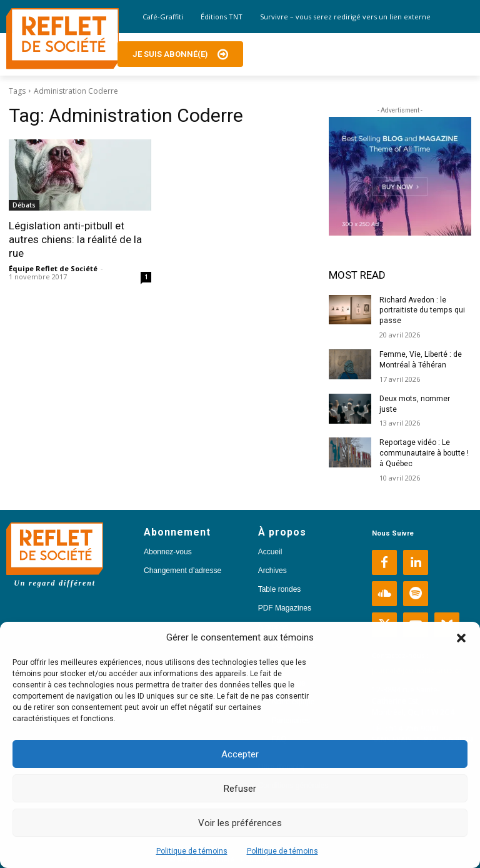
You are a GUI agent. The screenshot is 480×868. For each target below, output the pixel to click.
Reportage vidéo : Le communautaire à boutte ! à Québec (424, 453)
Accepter (240, 754)
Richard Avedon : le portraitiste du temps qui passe (422, 311)
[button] (461, 638)
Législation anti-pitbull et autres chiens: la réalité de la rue (75, 239)
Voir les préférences (240, 823)
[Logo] (62, 39)
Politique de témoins (192, 851)
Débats (24, 205)
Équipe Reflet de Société (53, 268)
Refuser (240, 789)
